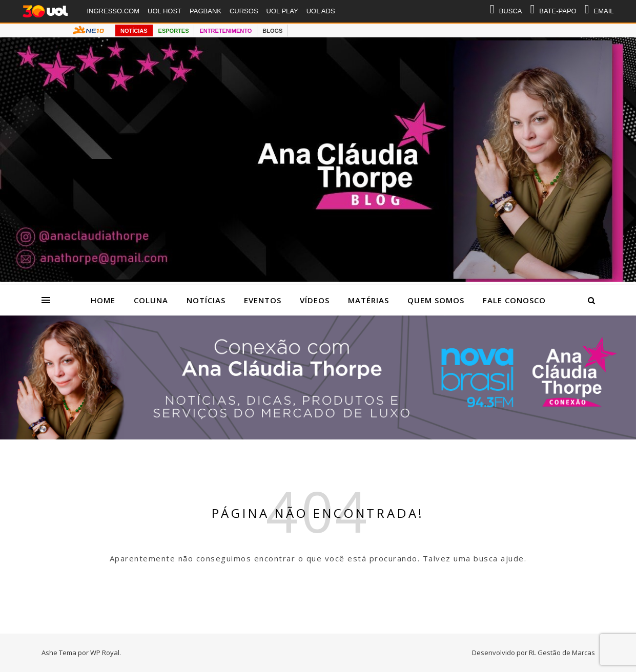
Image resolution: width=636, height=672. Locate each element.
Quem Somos (436, 300)
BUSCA (506, 11)
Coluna (151, 300)
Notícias (206, 300)
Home (103, 300)
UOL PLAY (282, 11)
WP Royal (105, 653)
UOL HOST (165, 11)
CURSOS (244, 11)
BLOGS (272, 31)
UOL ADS (321, 11)
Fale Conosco (514, 300)
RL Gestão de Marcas (562, 653)
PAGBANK (206, 11)
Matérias (368, 300)
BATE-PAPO (553, 11)
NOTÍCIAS (134, 31)
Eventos (263, 300)
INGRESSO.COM (114, 11)
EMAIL (599, 11)
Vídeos (315, 300)
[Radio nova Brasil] (318, 436)
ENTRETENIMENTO (225, 31)
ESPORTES (174, 31)
